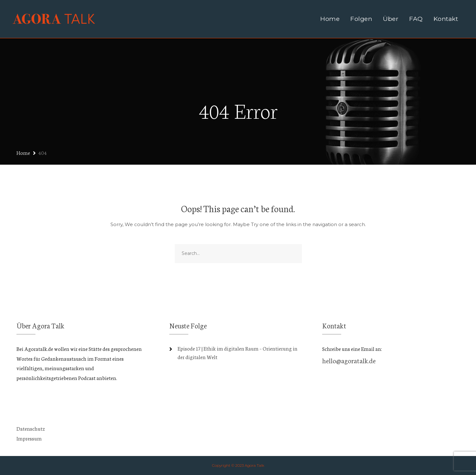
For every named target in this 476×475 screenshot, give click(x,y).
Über (391, 19)
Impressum (29, 438)
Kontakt (446, 19)
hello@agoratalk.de (349, 360)
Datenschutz (31, 428)
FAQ (416, 19)
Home (330, 19)
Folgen (361, 19)
